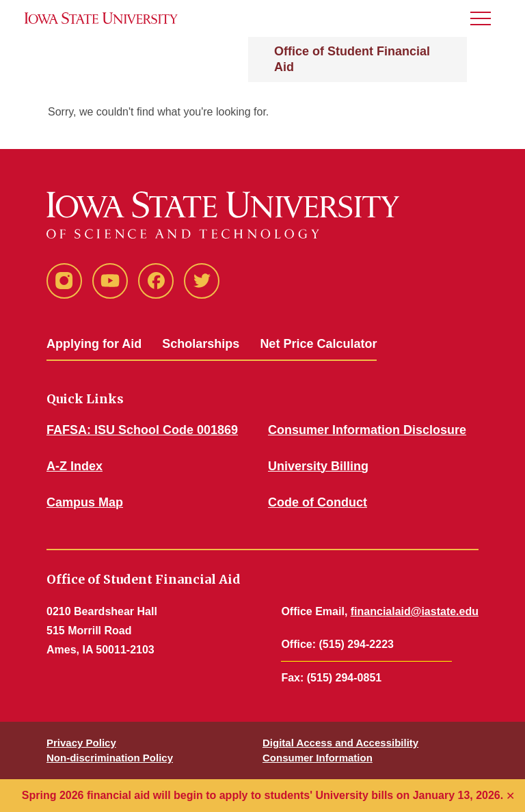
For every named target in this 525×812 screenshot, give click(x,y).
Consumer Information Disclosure (367, 430)
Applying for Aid (94, 344)
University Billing (318, 466)
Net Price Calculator (318, 344)
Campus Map (85, 502)
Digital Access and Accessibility (340, 743)
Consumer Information (318, 758)
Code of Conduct (318, 502)
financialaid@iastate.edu (415, 611)
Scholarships (201, 344)
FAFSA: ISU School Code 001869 (142, 430)
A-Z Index (75, 466)
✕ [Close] (510, 796)
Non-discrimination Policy (110, 758)
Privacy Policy (81, 743)
